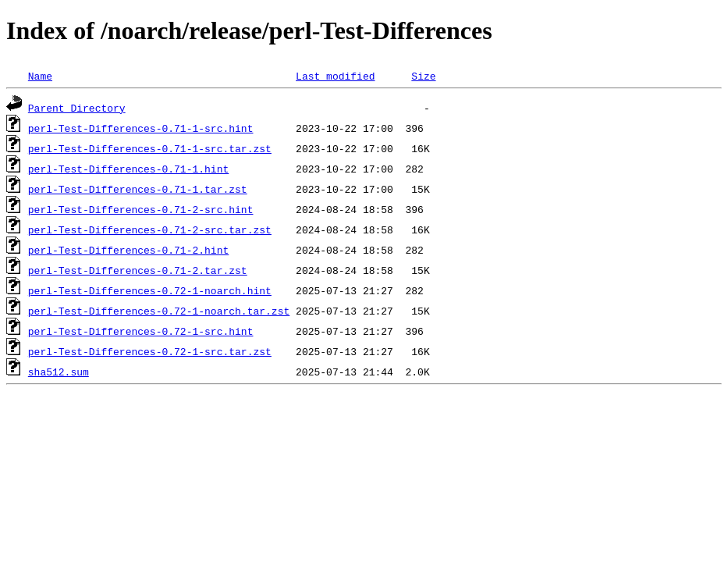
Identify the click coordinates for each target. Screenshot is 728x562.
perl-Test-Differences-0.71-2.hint (128, 250)
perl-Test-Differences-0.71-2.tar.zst (138, 270)
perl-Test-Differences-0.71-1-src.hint (141, 128)
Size (423, 76)
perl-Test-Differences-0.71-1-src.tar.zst (150, 148)
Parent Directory (77, 108)
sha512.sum (59, 372)
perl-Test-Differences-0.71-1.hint (128, 169)
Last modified (335, 76)
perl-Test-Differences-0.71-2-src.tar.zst (150, 229)
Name (40, 76)
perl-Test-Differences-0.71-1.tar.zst (138, 189)
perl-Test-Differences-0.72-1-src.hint (141, 331)
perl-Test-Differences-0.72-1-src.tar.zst (150, 351)
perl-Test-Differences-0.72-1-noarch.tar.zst (159, 311)
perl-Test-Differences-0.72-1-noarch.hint (150, 290)
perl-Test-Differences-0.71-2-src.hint (141, 209)
